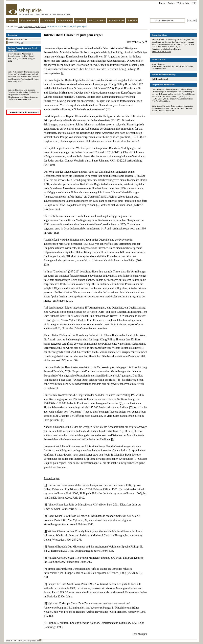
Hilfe (194, 3)
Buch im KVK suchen (161, 51)
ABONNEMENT (30, 20)
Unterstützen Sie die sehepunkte (24, 112)
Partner (171, 3)
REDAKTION (65, 20)
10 (86, 459)
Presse (162, 3)
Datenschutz (183, 3)
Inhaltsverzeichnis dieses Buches (166, 49)
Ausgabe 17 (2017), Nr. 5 (35, 26)
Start (21, 26)
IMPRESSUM (116, 20)
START (12, 20)
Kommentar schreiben (18, 39)
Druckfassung (16, 43)
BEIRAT (80, 20)
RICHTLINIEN (97, 20)
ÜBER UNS (48, 20)
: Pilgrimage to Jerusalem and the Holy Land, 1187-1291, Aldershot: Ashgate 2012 (22, 57)
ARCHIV (133, 20)
